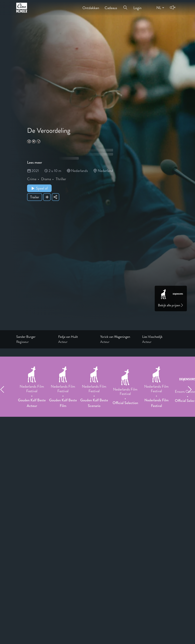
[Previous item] (4, 389)
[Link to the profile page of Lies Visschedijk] (160, 337)
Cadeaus (111, 5)
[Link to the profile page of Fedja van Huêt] (77, 337)
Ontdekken (91, 5)
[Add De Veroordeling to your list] (47, 197)
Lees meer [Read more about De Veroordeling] (35, 162)
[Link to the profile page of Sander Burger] (35, 337)
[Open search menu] (125, 5)
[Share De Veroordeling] (56, 197)
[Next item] (191, 389)
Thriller (61, 179)
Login (137, 5)
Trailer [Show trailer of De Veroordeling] (35, 197)
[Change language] (160, 8)
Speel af (39, 188)
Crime (32, 179)
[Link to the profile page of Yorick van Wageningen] (118, 337)
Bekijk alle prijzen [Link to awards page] (171, 305)
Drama (46, 179)
